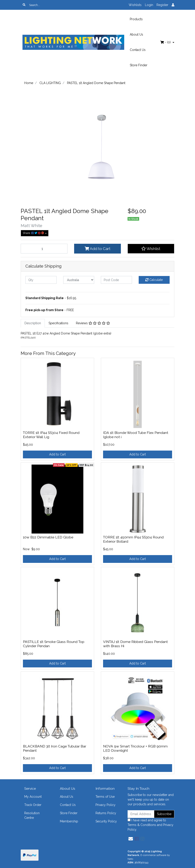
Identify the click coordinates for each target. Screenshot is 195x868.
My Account (33, 797)
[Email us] (131, 839)
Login (149, 5)
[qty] (41, 280)
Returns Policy (106, 813)
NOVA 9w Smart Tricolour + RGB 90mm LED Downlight (135, 748)
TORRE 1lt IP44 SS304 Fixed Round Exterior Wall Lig (51, 435)
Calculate (154, 280)
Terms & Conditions (142, 825)
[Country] (79, 280)
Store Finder (139, 65)
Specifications (58, 323)
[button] (151, 249)
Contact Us (138, 50)
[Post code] (116, 280)
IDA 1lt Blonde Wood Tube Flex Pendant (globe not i (136, 435)
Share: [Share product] (34, 233)
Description (33, 323)
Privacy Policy (106, 805)
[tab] (33, 323)
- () (166, 42)
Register (162, 5)
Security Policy (106, 821)
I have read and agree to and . (150, 825)
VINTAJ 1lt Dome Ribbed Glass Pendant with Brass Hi (135, 644)
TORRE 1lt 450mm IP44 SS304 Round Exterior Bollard (133, 539)
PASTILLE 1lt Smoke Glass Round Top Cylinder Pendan (54, 644)
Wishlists (135, 5)
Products (136, 19)
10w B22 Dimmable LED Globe (48, 537)
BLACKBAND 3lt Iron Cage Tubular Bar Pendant (55, 748)
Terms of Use (105, 797)
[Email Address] (141, 814)
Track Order (33, 805)
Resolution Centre (32, 815)
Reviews (93, 323)
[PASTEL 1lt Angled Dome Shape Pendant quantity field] (44, 249)
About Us (136, 34)
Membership (69, 821)
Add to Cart (97, 249)
